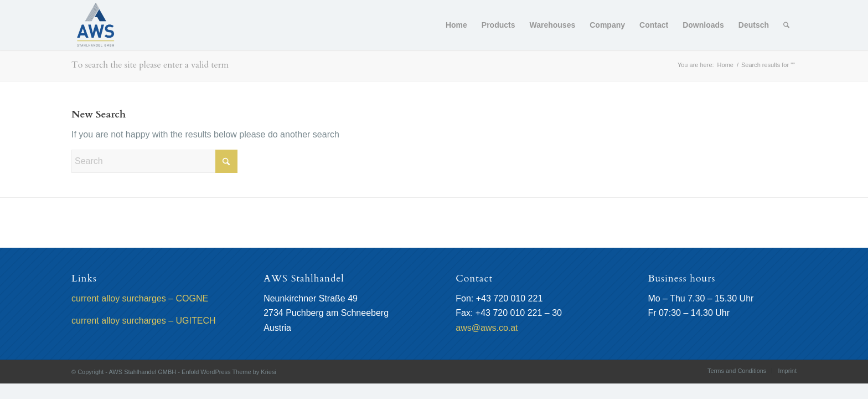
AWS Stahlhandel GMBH (142, 372)
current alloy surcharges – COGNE (140, 298)
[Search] (786, 25)
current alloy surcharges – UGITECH (144, 321)
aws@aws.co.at (487, 328)
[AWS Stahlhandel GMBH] (96, 25)
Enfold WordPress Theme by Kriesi (229, 372)
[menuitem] (456, 25)
